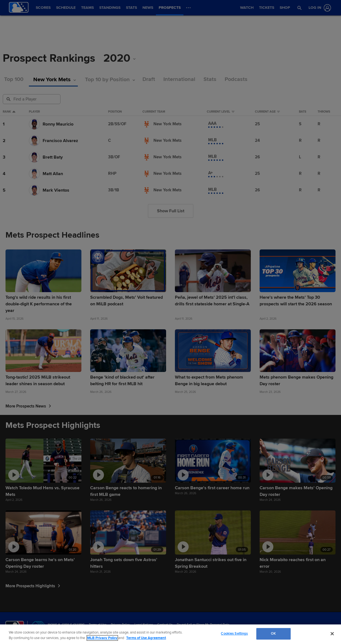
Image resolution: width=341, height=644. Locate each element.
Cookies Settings (234, 634)
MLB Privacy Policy (102, 638)
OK (273, 634)
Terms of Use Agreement (146, 638)
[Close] (332, 634)
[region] (170, 634)
